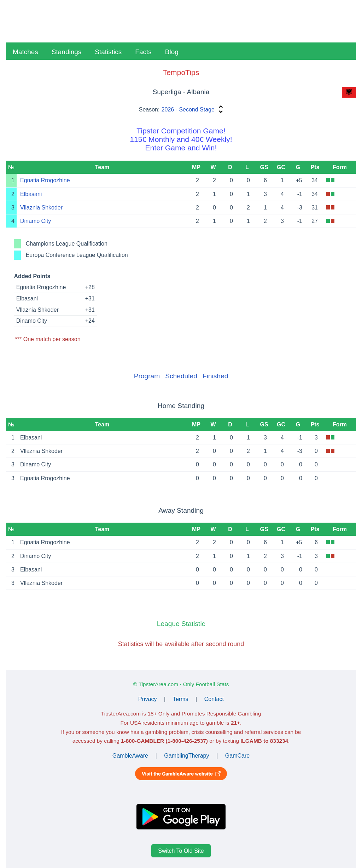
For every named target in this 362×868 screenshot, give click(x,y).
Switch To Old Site (181, 851)
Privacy (147, 699)
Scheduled (181, 376)
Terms (181, 699)
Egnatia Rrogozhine (45, 180)
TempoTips (181, 72)
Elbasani (31, 194)
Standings (67, 52)
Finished (215, 376)
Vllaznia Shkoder (41, 208)
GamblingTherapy (186, 756)
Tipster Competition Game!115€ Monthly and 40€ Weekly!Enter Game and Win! (181, 139)
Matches (25, 52)
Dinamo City (36, 221)
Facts (143, 52)
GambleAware (130, 756)
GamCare (237, 756)
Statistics (108, 52)
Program (147, 376)
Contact (214, 699)
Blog (172, 52)
